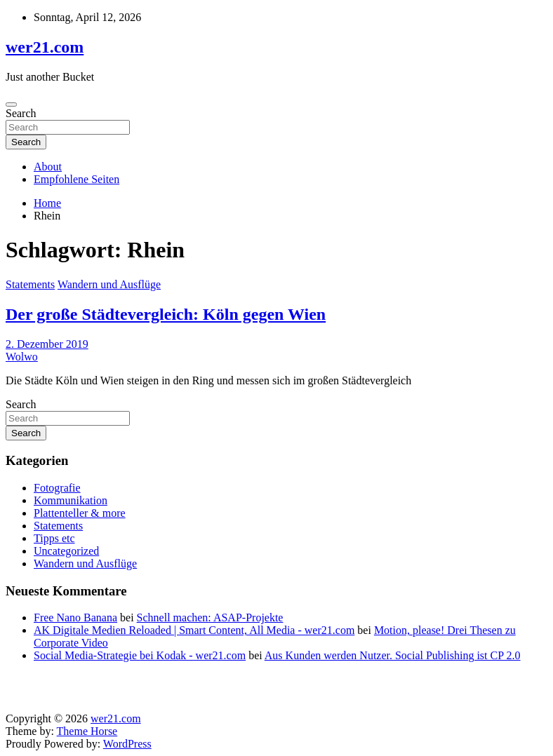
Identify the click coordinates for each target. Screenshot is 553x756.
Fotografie (57, 488)
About (48, 167)
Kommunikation (71, 500)
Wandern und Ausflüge (109, 284)
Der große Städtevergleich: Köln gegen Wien (166, 314)
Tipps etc (54, 538)
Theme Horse (87, 731)
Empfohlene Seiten (76, 179)
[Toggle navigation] (11, 104)
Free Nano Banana (75, 617)
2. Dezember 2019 (47, 344)
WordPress (127, 744)
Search (21, 113)
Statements (30, 284)
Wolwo (22, 357)
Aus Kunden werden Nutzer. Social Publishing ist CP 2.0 (393, 655)
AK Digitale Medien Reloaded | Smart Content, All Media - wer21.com (194, 630)
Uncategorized (66, 551)
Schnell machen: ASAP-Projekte (210, 617)
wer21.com (45, 47)
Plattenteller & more (80, 513)
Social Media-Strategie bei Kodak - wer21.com (140, 655)
